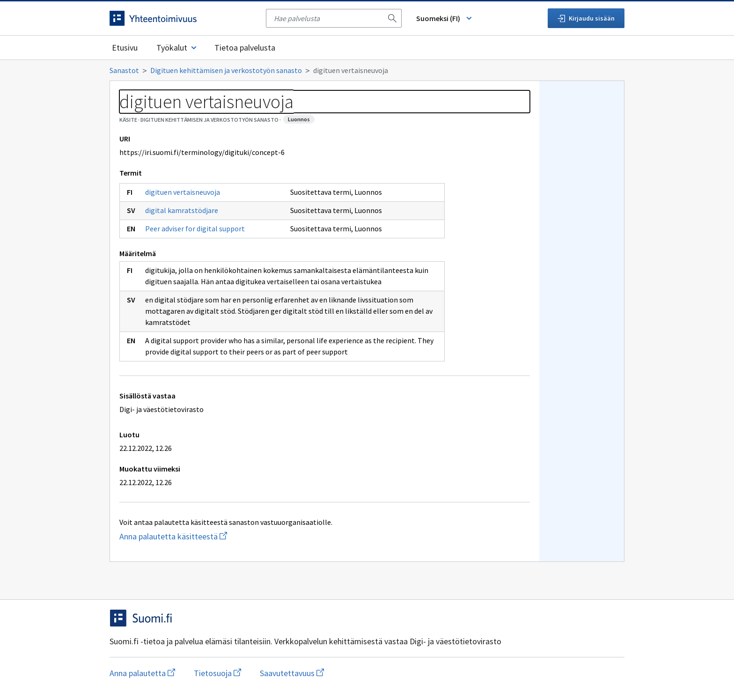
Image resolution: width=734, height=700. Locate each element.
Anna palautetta (142, 673)
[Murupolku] (367, 70)
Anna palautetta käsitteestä (195, 536)
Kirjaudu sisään (586, 18)
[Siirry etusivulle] (183, 18)
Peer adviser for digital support (195, 228)
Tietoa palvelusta (245, 48)
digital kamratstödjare (182, 210)
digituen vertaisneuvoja (183, 192)
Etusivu (125, 48)
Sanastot (124, 70)
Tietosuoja (217, 673)
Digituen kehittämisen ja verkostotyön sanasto (226, 70)
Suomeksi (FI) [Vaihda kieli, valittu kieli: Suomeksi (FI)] (445, 18)
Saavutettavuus (292, 673)
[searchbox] (328, 18)
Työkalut (177, 48)
